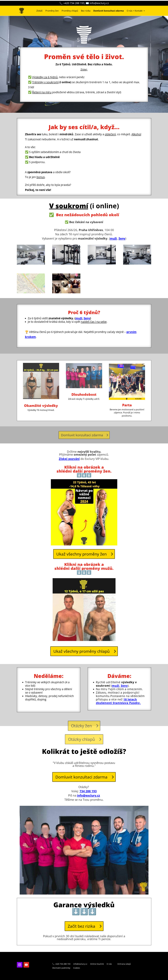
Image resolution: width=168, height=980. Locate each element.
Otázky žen (82, 726)
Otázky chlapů (82, 740)
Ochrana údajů (124, 964)
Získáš (39, 11)
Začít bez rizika (81, 926)
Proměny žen (52, 11)
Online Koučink (97, 964)
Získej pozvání (69, 459)
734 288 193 (88, 791)
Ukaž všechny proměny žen (81, 554)
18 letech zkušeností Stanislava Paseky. (118, 701)
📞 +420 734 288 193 (61, 964)
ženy (87, 318)
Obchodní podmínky (61, 968)
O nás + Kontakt (135, 11)
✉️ (97, 3)
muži (113, 238)
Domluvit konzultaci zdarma (83, 435)
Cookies (77, 968)
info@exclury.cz (89, 795)
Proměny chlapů (70, 11)
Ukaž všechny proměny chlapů (81, 651)
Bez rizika (86, 11)
